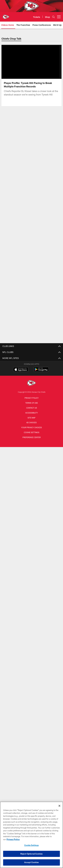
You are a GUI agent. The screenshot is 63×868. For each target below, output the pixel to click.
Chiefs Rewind (31, 459)
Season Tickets (31, 680)
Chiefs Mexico (31, 747)
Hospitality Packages (31, 717)
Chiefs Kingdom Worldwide (32, 630)
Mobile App (32, 619)
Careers (32, 563)
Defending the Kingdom (32, 545)
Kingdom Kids (31, 608)
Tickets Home (32, 675)
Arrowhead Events (31, 712)
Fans (32, 521)
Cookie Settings (32, 845)
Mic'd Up (32, 465)
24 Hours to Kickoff (32, 481)
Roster (32, 358)
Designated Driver (32, 656)
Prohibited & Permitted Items (31, 646)
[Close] (59, 806)
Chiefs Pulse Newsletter (32, 430)
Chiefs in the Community (31, 526)
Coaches (32, 385)
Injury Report (31, 369)
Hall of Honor (32, 396)
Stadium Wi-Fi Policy (31, 574)
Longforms (31, 414)
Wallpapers (32, 624)
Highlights (32, 454)
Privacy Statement (31, 568)
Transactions (32, 364)
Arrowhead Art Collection (31, 584)
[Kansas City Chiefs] (32, 801)
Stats (31, 380)
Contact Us (31, 558)
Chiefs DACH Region (31, 741)
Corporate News (31, 425)
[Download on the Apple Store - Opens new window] (21, 787)
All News (32, 409)
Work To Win (31, 449)
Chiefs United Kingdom (31, 763)
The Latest (31, 486)
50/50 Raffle (31, 614)
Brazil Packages (31, 728)
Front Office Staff (32, 390)
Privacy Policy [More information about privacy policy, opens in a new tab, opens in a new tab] (13, 839)
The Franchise (31, 443)
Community (32, 475)
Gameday (32, 499)
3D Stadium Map (31, 635)
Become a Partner (32, 595)
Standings (32, 374)
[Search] (53, 17)
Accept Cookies (31, 862)
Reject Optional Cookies (31, 854)
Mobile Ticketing (32, 696)
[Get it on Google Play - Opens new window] (41, 788)
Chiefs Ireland (32, 757)
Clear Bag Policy (31, 651)
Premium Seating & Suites (32, 702)
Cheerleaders (31, 470)
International (31, 420)
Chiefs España (32, 752)
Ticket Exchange (32, 723)
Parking (31, 691)
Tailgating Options (31, 707)
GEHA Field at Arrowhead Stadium (32, 662)
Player (32, 505)
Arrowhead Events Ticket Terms (31, 590)
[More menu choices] (59, 17)
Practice (31, 510)
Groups (32, 686)
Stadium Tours (32, 640)
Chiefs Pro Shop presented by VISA (32, 579)
